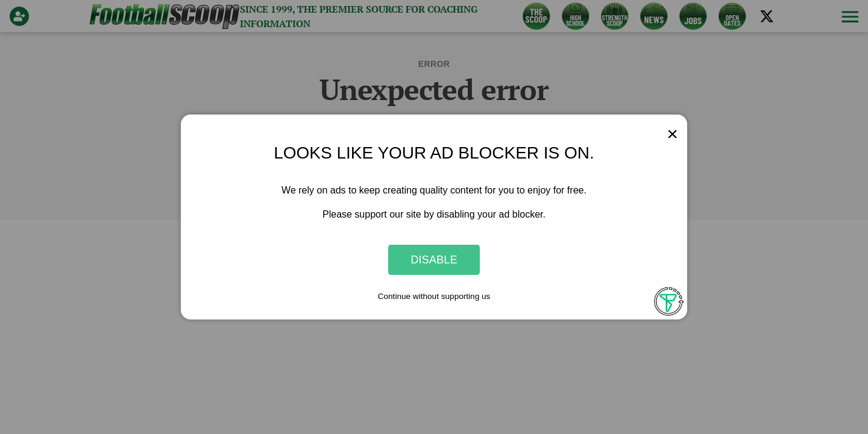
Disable (434, 259)
